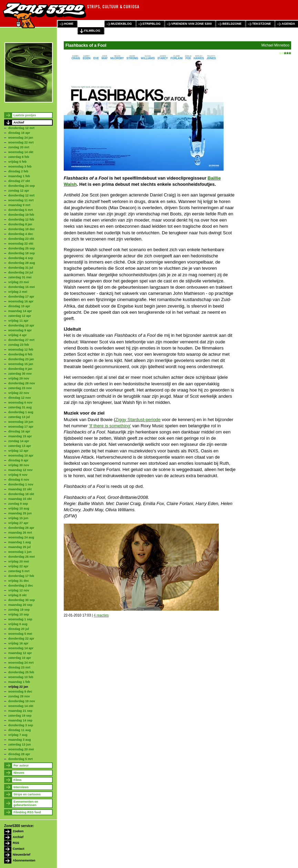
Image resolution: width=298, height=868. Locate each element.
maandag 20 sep (20, 605)
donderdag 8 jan (20, 224)
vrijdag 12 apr (18, 451)
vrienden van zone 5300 (191, 24)
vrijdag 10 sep (19, 614)
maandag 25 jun (20, 513)
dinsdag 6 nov (19, 480)
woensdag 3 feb (20, 167)
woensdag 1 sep (20, 619)
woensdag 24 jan (21, 138)
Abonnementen (24, 860)
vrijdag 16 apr (18, 643)
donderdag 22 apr (21, 639)
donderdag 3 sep (21, 725)
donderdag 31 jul (21, 268)
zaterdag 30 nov (20, 374)
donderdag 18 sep (22, 253)
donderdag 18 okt (21, 494)
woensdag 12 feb (21, 350)
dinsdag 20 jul (19, 629)
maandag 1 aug (20, 542)
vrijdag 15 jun (18, 518)
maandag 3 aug (20, 740)
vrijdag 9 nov (18, 475)
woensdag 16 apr (21, 301)
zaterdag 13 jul (19, 417)
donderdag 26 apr (21, 528)
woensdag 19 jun (21, 422)
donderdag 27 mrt (21, 340)
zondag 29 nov (19, 696)
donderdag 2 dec (21, 586)
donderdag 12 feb (21, 219)
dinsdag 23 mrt (19, 667)
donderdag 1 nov (21, 484)
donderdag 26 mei (22, 557)
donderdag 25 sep (22, 248)
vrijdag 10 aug (19, 508)
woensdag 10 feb (21, 677)
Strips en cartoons (27, 794)
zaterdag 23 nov (20, 388)
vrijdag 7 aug (18, 735)
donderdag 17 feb (21, 576)
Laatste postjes (25, 115)
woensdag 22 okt (21, 244)
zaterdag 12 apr (20, 316)
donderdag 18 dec (22, 229)
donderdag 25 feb (21, 672)
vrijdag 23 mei (19, 282)
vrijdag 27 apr (18, 523)
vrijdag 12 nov (19, 590)
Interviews (21, 787)
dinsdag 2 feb (18, 171)
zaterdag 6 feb (19, 157)
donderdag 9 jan (20, 369)
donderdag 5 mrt (20, 210)
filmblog (92, 31)
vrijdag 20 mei (19, 561)
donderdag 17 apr (21, 297)
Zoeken (18, 831)
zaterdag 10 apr (20, 658)
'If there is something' (110, 426)
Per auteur (21, 765)
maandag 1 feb (19, 176)
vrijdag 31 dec (19, 581)
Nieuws (19, 773)
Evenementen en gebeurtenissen (26, 803)
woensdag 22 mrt (21, 142)
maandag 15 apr (20, 436)
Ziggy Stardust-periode (138, 420)
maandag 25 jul (19, 547)
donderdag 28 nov (22, 383)
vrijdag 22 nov (19, 393)
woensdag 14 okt (21, 152)
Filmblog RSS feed (27, 812)
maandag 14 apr (20, 311)
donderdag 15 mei (22, 287)
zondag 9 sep (18, 504)
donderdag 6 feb (20, 354)
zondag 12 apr (19, 191)
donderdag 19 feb (21, 215)
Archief (19, 122)
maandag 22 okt (20, 489)
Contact (19, 849)
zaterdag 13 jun (20, 744)
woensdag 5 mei (20, 634)
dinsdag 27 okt (19, 181)
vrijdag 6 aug (18, 624)
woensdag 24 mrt (21, 663)
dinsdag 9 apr (18, 460)
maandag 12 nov (20, 470)
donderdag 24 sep (22, 186)
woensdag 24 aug (21, 537)
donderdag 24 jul (21, 272)
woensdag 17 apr (21, 427)
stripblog (152, 24)
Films (18, 780)
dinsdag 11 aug (20, 730)
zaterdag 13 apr (20, 446)
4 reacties (101, 615)
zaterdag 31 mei (20, 277)
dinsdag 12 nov (20, 398)
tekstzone (262, 24)
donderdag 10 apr (21, 325)
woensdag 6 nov (20, 403)
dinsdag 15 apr (19, 306)
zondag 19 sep (19, 610)
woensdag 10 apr (21, 456)
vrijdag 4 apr (18, 335)
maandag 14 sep (20, 720)
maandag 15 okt (20, 499)
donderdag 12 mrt (21, 128)
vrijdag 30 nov (19, 465)
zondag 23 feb (19, 345)
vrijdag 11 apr (18, 321)
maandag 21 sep (20, 711)
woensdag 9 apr (20, 330)
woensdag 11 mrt (21, 200)
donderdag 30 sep (22, 600)
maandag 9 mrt (19, 205)
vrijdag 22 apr (18, 566)
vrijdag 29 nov (19, 378)
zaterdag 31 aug (20, 407)
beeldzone (232, 24)
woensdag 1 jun (20, 552)
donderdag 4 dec (21, 234)
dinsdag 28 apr (19, 754)
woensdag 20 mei (21, 749)
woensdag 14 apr (21, 648)
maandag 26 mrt (20, 533)
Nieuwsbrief (22, 855)
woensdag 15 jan (21, 364)
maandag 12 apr (20, 653)
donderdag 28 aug (22, 263)
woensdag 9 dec (20, 692)
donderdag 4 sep (21, 258)
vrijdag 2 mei (18, 292)
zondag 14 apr (19, 441)
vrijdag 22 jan (18, 687)
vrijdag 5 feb (17, 162)
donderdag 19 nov (22, 701)
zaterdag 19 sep (20, 716)
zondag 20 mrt (19, 147)
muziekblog (121, 24)
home (69, 24)
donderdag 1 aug (21, 412)
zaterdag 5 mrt (19, 571)
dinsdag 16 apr (19, 133)
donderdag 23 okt (21, 239)
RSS (16, 843)
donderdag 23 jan (21, 359)
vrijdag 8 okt (17, 595)
